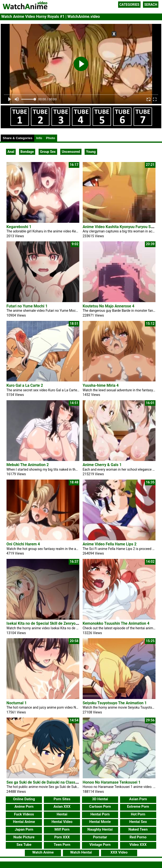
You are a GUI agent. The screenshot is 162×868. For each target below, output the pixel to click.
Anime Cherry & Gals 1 (102, 465)
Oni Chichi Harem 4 (23, 544)
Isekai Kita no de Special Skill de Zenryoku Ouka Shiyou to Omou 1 (64, 623)
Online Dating (24, 799)
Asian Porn (138, 799)
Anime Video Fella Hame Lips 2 (110, 544)
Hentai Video (62, 822)
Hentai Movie (100, 822)
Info (39, 138)
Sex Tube (24, 845)
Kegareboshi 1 (19, 227)
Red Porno (138, 837)
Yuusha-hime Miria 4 (101, 385)
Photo (51, 138)
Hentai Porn (100, 814)
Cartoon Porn (100, 807)
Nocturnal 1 (17, 703)
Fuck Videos (24, 814)
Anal (11, 152)
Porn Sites (62, 799)
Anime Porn (24, 807)
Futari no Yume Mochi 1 (27, 306)
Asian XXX (62, 807)
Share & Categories (17, 138)
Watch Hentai (81, 852)
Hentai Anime (24, 822)
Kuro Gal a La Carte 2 (25, 385)
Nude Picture (24, 837)
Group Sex (48, 152)
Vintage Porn (100, 845)
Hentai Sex (138, 822)
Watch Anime (43, 852)
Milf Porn (62, 829)
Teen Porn (62, 845)
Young (91, 152)
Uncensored (71, 152)
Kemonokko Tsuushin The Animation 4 (116, 623)
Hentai (62, 814)
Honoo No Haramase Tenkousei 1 (112, 782)
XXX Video (119, 852)
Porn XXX (62, 837)
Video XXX (138, 845)
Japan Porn (24, 829)
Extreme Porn (138, 807)
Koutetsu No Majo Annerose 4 (108, 306)
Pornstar (100, 837)
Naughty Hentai (100, 829)
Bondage (27, 152)
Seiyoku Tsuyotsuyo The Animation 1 (115, 703)
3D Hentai (100, 799)
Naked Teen (138, 829)
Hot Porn (138, 814)
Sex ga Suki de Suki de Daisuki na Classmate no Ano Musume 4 (61, 782)
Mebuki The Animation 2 (28, 465)
